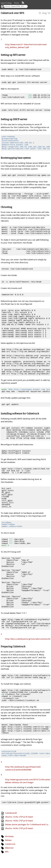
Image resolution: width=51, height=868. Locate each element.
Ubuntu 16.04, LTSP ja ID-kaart (19, 828)
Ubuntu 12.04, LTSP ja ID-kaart (19, 817)
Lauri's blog (6, 3)
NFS (7, 852)
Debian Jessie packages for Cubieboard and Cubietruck (28, 824)
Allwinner (9, 848)
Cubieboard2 (11, 813)
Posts (17, 3)
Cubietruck (10, 844)
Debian (8, 840)
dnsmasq (9, 836)
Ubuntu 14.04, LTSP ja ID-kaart (19, 821)
